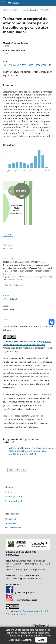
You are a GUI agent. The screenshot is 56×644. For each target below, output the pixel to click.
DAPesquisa (13, 3)
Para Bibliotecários (13, 528)
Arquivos (15, 10)
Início (5, 10)
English (8, 492)
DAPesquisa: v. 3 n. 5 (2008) (23, 454)
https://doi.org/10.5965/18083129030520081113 (27, 65)
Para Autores (10, 523)
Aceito (41, 640)
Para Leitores (10, 519)
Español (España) (13, 497)
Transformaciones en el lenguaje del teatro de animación (31, 449)
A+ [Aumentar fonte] (11, 470)
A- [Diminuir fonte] (24, 470)
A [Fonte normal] (18, 470)
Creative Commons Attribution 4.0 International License (27, 613)
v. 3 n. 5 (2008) (29, 10)
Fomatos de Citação (14, 285)
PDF (9, 234)
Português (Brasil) (14, 501)
